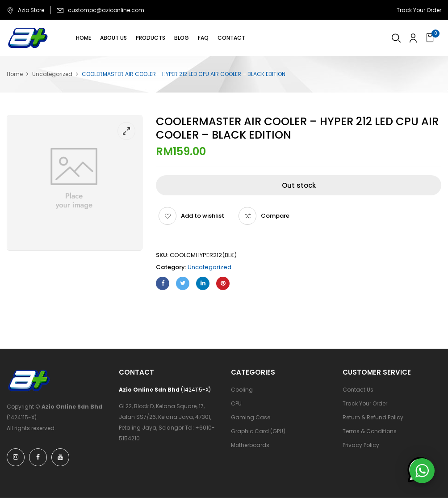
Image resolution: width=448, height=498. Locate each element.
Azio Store (25, 10)
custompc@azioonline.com (106, 10)
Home (15, 74)
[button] (431, 38)
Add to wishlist (203, 216)
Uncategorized (52, 74)
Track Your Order (419, 10)
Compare (275, 216)
